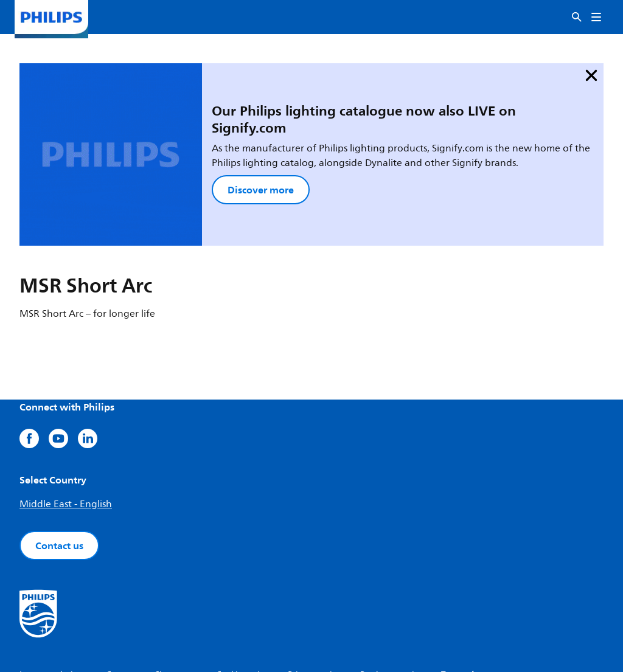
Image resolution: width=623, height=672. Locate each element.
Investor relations (53, 599)
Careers (121, 599)
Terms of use (465, 599)
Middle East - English (66, 429)
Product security (391, 599)
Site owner (176, 599)
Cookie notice (242, 599)
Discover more (185, 144)
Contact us (59, 470)
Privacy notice (314, 599)
